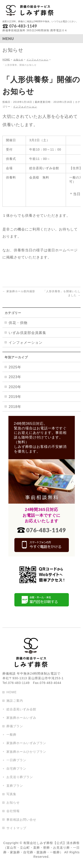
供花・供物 (18, 323)
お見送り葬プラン (20, 777)
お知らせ (13, 802)
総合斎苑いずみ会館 (21, 709)
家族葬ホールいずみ (21, 718)
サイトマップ (16, 828)
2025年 (15, 367)
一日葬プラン (16, 760)
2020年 (15, 387)
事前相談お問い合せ (21, 820)
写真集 (11, 794)
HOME (12, 692)
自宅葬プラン (16, 769)
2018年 (15, 407)
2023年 (15, 377)
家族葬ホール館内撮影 (19, 291)
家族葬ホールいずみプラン (26, 743)
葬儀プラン (15, 726)
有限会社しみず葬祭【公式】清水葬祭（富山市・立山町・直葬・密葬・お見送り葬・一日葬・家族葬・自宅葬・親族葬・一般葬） (41, 848)
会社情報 (13, 811)
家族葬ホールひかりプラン (26, 752)
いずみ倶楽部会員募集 (27, 333)
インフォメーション (25, 107)
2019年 (15, 397)
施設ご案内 (15, 701)
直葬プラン (15, 786)
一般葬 (11, 735)
